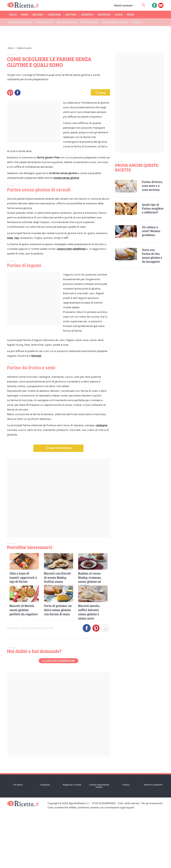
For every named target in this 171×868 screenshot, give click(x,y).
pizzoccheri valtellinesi (71, 307)
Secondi (38, 14)
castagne (101, 483)
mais (10, 296)
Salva (100, 151)
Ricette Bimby (90, 22)
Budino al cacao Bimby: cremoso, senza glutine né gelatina (90, 636)
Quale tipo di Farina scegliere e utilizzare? (153, 208)
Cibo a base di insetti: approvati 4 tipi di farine (23, 636)
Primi (25, 14)
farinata (36, 414)
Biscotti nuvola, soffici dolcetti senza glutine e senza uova (89, 668)
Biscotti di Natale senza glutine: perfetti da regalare (24, 668)
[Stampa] (105, 688)
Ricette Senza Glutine (115, 22)
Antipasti (104, 14)
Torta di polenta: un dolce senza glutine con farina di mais (58, 668)
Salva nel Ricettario (59, 506)
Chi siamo (18, 843)
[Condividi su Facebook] (87, 688)
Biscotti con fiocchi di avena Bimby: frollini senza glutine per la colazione (57, 636)
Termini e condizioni (153, 843)
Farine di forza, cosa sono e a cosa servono (152, 186)
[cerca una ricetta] (143, 5)
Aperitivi (87, 14)
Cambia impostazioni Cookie (99, 844)
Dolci (13, 14)
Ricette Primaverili (21, 22)
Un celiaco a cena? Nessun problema (151, 231)
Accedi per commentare (59, 719)
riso (17, 296)
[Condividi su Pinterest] (96, 688)
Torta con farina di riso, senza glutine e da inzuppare (152, 256)
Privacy (126, 843)
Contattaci (45, 843)
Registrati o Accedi (72, 843)
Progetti (137, 22)
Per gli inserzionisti (152, 862)
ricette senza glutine (66, 236)
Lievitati (71, 14)
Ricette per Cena (67, 22)
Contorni (54, 14)
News (130, 14)
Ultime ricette (45, 22)
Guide (119, 14)
